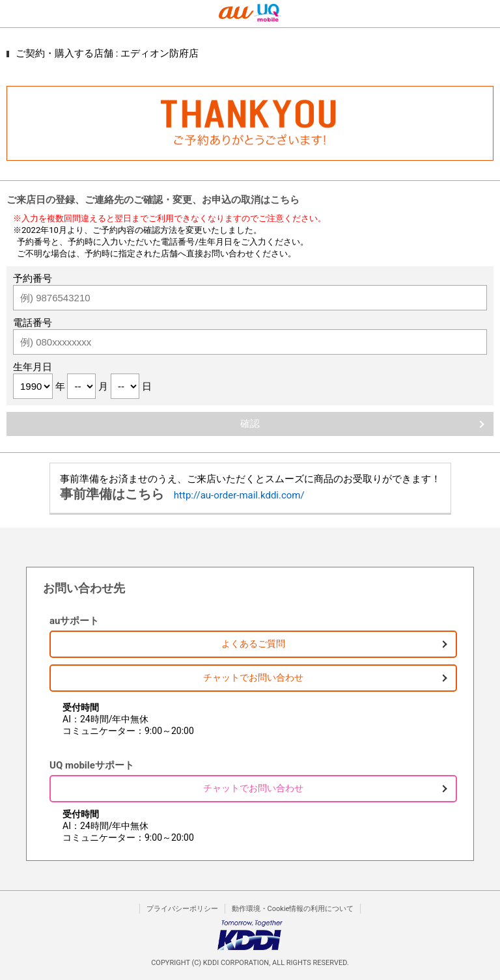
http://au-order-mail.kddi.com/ (239, 495)
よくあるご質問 (253, 644)
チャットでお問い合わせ (253, 677)
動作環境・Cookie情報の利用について (293, 909)
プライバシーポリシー (182, 909)
